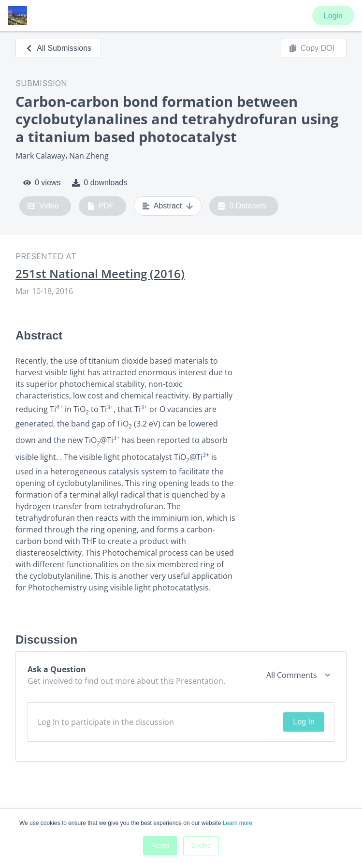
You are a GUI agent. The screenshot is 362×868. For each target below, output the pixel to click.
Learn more (238, 823)
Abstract (168, 206)
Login (333, 16)
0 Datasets (242, 206)
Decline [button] (201, 846)
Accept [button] (160, 846)
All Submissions (58, 48)
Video (43, 206)
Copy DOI (312, 48)
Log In (304, 722)
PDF (101, 206)
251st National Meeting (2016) (100, 274)
